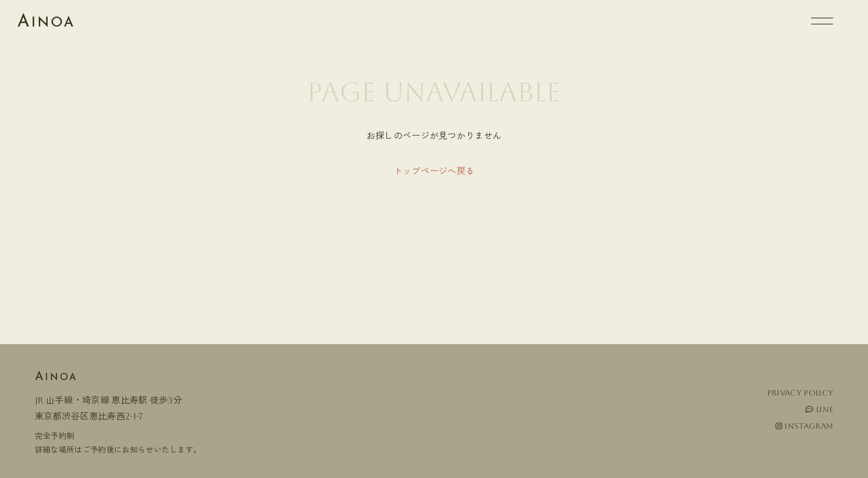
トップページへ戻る (434, 171)
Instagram (805, 426)
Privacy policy (800, 393)
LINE (819, 409)
